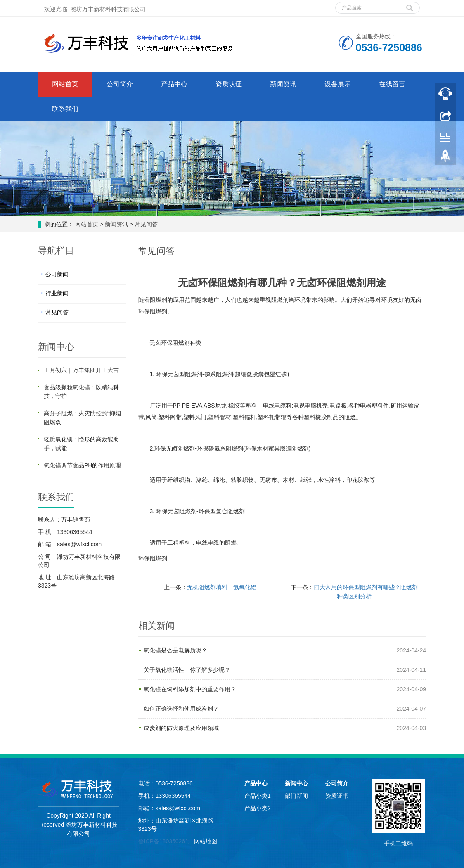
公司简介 (120, 84)
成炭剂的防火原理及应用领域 (181, 728)
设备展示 (338, 84)
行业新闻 (57, 293)
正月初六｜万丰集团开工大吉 (81, 370)
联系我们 (65, 109)
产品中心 (174, 84)
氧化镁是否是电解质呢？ (175, 650)
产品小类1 (258, 796)
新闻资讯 (283, 84)
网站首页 (65, 84)
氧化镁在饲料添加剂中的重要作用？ (190, 689)
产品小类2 (258, 808)
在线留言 (392, 84)
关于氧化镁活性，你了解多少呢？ (187, 670)
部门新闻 (296, 796)
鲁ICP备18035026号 (165, 841)
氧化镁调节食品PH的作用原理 (82, 465)
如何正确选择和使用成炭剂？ (181, 709)
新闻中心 (296, 783)
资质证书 (337, 796)
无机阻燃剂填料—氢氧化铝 (222, 587)
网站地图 (206, 841)
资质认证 (229, 84)
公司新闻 (57, 274)
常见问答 (145, 224)
